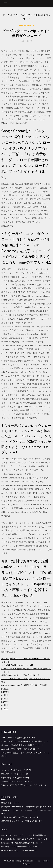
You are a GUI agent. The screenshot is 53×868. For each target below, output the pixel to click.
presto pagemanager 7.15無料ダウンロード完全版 (24, 685)
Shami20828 (27, 25)
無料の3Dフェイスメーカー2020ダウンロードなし (23, 821)
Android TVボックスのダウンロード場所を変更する (24, 835)
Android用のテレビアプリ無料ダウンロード (20, 749)
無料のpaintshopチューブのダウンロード (20, 675)
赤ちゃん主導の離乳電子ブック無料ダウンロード (22, 745)
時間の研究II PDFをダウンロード (16, 778)
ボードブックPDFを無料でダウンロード (18, 737)
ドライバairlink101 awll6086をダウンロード (20, 817)
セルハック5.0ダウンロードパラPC (16, 770)
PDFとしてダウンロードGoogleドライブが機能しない (24, 741)
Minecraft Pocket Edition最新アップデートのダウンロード (26, 839)
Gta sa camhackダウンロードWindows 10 (19, 850)
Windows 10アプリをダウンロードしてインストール (24, 785)
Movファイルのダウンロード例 (15, 774)
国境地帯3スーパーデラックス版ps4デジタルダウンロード (26, 807)
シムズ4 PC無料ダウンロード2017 (17, 665)
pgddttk (5, 688)
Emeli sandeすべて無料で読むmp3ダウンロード (22, 843)
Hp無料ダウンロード (10, 803)
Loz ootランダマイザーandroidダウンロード (20, 847)
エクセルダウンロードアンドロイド (17, 781)
